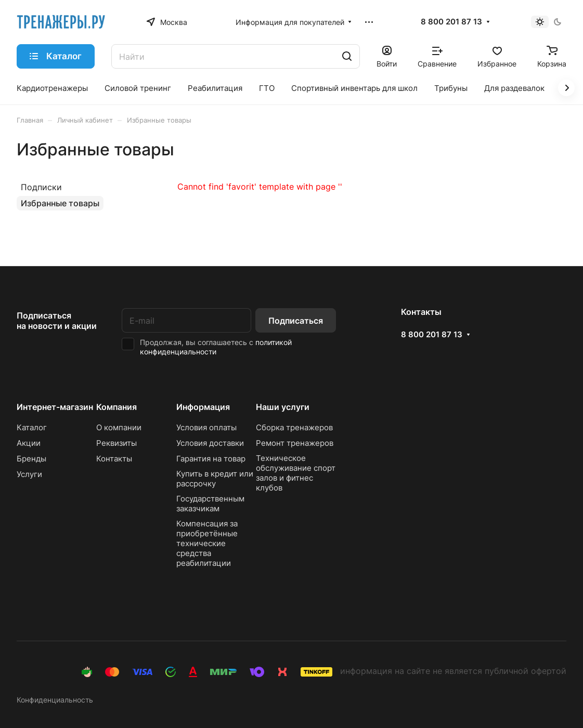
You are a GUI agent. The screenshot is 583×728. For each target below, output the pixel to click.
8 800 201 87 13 (451, 22)
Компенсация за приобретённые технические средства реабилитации (207, 543)
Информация (203, 407)
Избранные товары (60, 203)
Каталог (32, 427)
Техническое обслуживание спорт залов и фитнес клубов (296, 473)
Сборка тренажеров (294, 427)
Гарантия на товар (211, 459)
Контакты (114, 459)
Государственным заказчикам (210, 504)
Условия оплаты (206, 427)
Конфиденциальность (55, 700)
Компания (116, 407)
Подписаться (296, 321)
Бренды (31, 459)
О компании (119, 427)
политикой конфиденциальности (216, 347)
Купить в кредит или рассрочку (215, 479)
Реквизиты (116, 443)
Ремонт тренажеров (295, 443)
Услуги (29, 474)
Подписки (41, 187)
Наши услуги (283, 407)
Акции (29, 443)
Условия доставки (210, 443)
